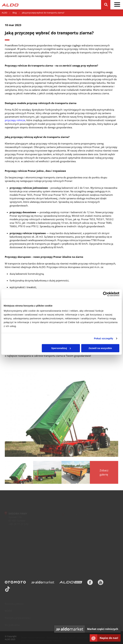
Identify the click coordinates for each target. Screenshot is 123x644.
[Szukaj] (106, 5)
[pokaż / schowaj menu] (117, 5)
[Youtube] (101, 583)
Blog (15, 13)
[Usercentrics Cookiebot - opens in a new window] (105, 294)
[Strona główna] (10, 5)
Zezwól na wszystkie (100, 348)
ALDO (4, 13)
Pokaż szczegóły (104, 338)
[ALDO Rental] (71, 583)
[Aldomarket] (43, 583)
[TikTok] (8, 590)
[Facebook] (90, 583)
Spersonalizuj (61, 348)
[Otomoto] (15, 583)
